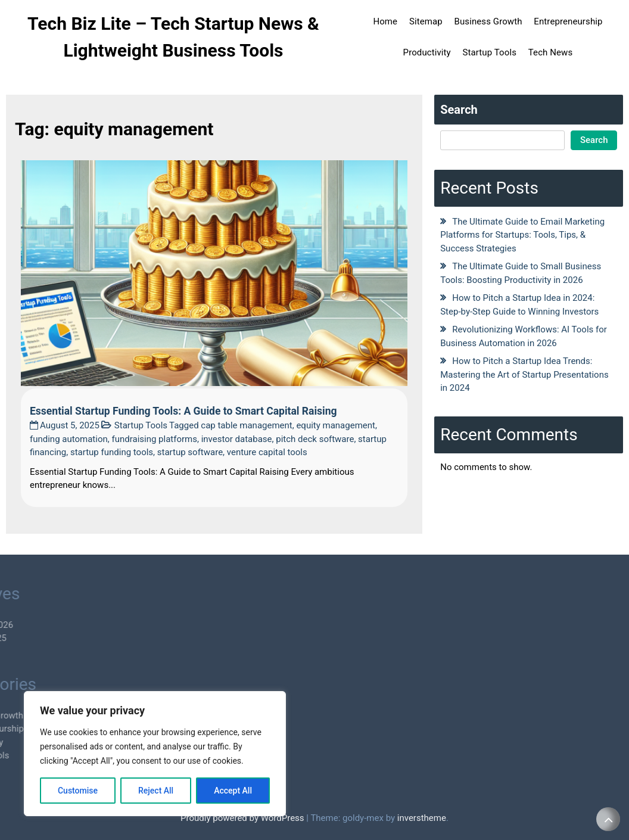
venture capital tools (267, 452)
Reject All (156, 791)
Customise (78, 791)
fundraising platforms (154, 439)
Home (385, 21)
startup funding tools (112, 452)
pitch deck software (315, 439)
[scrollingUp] (608, 819)
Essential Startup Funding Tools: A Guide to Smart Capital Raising (183, 411)
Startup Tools (490, 52)
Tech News (551, 52)
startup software (190, 452)
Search (459, 110)
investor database (237, 439)
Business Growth (488, 21)
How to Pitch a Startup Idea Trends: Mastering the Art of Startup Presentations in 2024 (524, 374)
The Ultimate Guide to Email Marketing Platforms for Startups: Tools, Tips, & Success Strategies (522, 235)
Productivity (427, 52)
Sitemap (426, 21)
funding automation (69, 439)
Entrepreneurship (568, 21)
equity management (336, 425)
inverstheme (422, 818)
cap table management (246, 425)
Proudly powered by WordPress (243, 818)
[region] (155, 754)
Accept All (233, 791)
